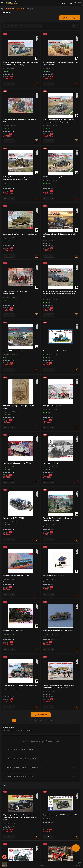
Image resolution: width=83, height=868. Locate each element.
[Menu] (2, 3)
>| (67, 721)
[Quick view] (37, 37)
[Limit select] (75, 26)
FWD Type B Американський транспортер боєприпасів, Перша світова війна (18, 178)
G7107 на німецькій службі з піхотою (56, 177)
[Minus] (5, 84)
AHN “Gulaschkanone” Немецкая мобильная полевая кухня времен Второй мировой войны (60, 121)
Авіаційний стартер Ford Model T (55, 351)
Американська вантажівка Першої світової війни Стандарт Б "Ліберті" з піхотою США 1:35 (60, 686)
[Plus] (13, 84)
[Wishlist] (37, 40)
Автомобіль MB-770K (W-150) (14, 518)
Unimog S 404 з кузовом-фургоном (16, 351)
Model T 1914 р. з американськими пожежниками (16, 292)
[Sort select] (23, 26)
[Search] (75, 3)
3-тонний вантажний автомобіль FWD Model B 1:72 (20, 121)
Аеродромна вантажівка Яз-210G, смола (58, 630)
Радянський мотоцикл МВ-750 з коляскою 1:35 (60, 815)
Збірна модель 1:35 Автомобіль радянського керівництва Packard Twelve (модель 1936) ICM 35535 (20, 817)
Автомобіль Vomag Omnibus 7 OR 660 (17, 575)
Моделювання (9, 9)
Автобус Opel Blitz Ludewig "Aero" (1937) (17, 463)
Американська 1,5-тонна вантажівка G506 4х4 (20, 685)
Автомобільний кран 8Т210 (13, 630)
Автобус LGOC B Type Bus (52, 406)
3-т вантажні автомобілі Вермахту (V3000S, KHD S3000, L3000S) (60, 64)
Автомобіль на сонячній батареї (55, 575)
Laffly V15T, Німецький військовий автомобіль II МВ (60, 235)
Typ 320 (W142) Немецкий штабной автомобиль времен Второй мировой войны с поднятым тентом (60, 294)
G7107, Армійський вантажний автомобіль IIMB (20, 234)
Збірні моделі (20, 9)
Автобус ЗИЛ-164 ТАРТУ (52, 463)
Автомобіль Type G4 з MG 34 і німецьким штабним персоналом (58, 519)
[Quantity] (9, 84)
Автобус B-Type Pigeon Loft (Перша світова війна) (19, 407)
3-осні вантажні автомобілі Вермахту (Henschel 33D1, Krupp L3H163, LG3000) (20, 64)
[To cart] (37, 84)
